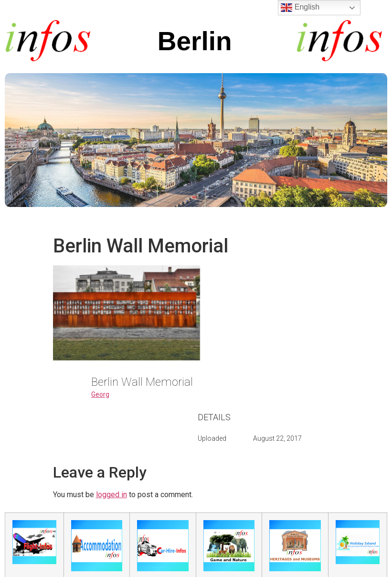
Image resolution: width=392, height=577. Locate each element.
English (300, 8)
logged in (111, 495)
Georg (100, 394)
